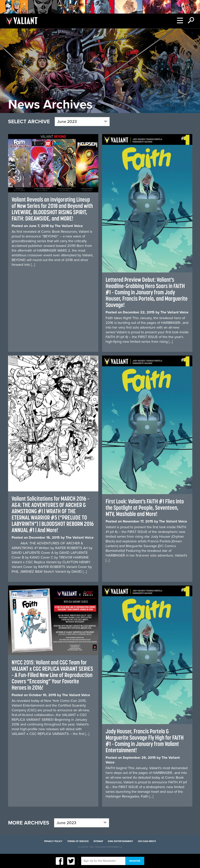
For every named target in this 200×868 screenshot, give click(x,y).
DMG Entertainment (120, 841)
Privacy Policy (53, 841)
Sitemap (98, 841)
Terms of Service (78, 841)
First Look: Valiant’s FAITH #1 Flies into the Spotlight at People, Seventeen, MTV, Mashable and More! (145, 508)
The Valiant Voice (69, 226)
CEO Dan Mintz (147, 841)
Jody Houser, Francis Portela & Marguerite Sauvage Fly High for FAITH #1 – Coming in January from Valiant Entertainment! (145, 741)
